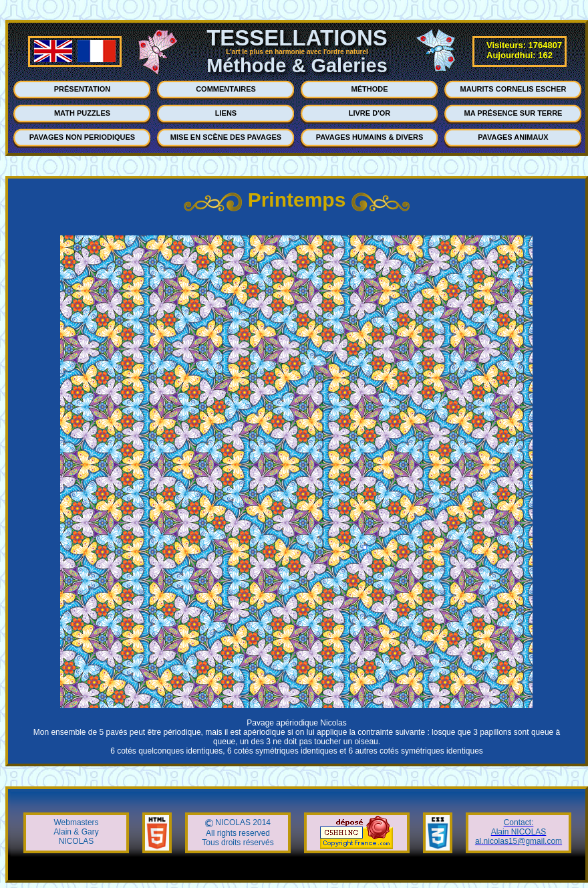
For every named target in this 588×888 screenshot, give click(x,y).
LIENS (226, 113)
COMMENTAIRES (226, 89)
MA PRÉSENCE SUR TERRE (513, 113)
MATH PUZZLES (82, 113)
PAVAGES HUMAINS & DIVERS (370, 137)
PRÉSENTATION (83, 89)
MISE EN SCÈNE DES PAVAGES (226, 137)
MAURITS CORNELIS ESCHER (513, 89)
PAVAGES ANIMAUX (513, 137)
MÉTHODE (370, 89)
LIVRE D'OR (370, 113)
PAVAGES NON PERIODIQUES (82, 137)
